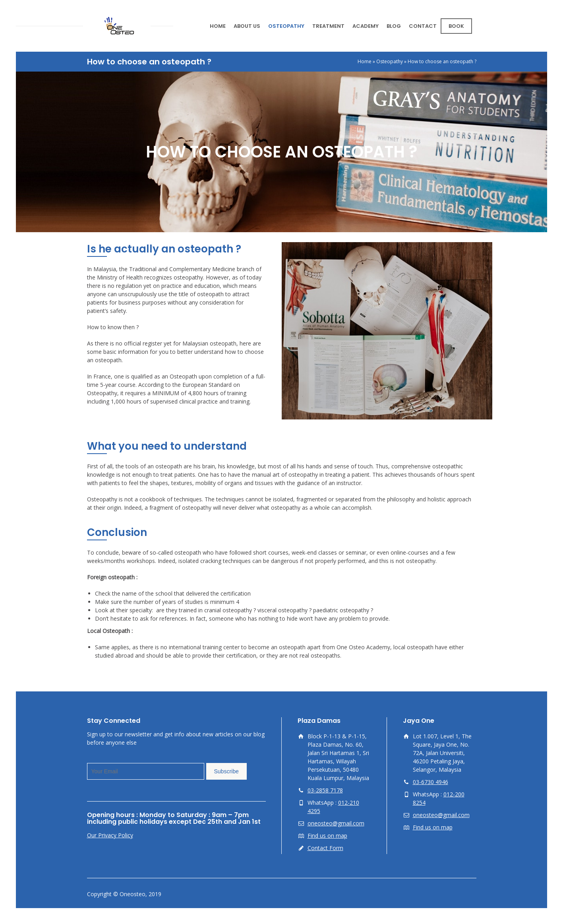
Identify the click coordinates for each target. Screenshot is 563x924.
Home (365, 61)
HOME (218, 26)
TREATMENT (328, 26)
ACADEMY (366, 26)
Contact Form (325, 848)
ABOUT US (247, 26)
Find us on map (327, 836)
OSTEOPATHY (286, 26)
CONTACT (423, 26)
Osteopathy (390, 61)
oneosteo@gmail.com (336, 823)
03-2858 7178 (325, 790)
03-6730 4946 (430, 782)
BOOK (456, 26)
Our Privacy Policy (110, 835)
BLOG (394, 26)
